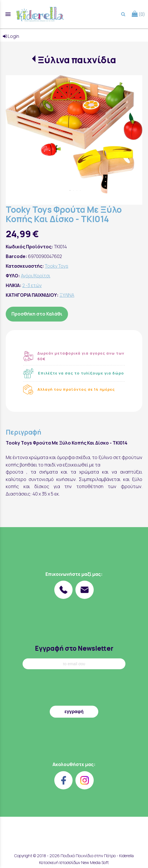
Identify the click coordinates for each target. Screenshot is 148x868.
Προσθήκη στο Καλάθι (37, 314)
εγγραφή (74, 712)
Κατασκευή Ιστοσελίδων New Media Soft (74, 862)
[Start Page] (40, 14)
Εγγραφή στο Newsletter (74, 648)
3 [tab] (77, 191)
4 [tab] (80, 191)
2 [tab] (73, 191)
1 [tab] (70, 191)
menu (8, 14)
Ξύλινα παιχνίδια (77, 60)
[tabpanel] (74, 134)
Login (11, 36)
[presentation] (74, 689)
